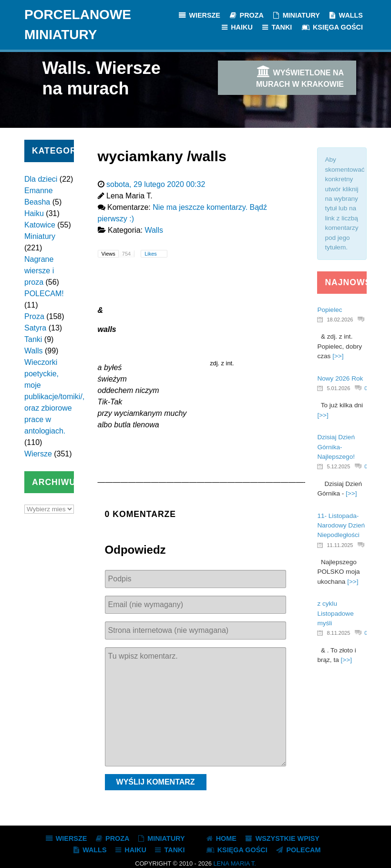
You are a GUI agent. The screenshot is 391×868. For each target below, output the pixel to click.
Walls (34, 351)
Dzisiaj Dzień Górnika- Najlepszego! (336, 447)
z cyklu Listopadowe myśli (335, 613)
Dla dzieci (41, 179)
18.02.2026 (340, 320)
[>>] (338, 356)
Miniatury (40, 236)
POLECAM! (44, 294)
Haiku (34, 213)
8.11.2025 (338, 633)
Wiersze (38, 454)
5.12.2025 (338, 466)
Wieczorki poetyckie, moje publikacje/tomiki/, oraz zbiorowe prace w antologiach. (54, 397)
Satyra (35, 328)
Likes (151, 254)
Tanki (33, 339)
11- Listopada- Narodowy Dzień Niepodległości (341, 526)
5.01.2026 (338, 388)
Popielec (329, 310)
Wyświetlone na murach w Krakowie (300, 77)
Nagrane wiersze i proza (39, 271)
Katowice (40, 225)
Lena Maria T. (234, 863)
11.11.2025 (340, 545)
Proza (34, 316)
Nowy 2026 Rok (340, 378)
